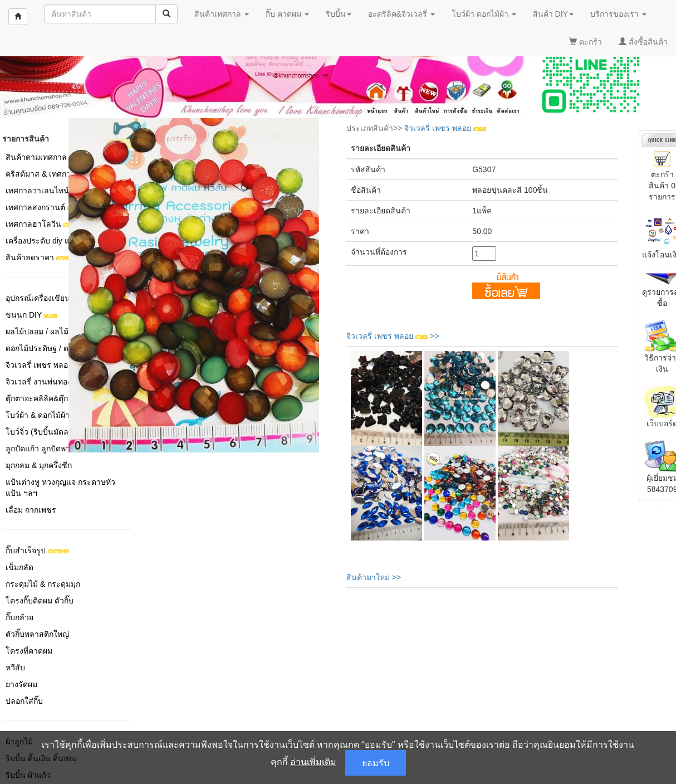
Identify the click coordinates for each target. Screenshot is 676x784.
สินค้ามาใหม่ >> (374, 577)
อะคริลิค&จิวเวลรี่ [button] (401, 14)
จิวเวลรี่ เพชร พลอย (445, 128)
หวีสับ (15, 668)
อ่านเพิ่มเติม (313, 762)
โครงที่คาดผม (29, 651)
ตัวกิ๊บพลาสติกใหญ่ (37, 634)
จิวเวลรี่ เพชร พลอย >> (393, 336)
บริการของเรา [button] (618, 14)
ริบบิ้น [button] (339, 14)
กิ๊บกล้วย (19, 617)
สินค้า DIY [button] (553, 14)
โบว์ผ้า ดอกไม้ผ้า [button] (484, 14)
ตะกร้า (586, 42)
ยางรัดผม (21, 684)
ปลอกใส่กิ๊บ (24, 701)
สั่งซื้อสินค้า (643, 42)
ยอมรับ (376, 763)
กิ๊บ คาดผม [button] (287, 14)
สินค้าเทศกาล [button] (222, 14)
